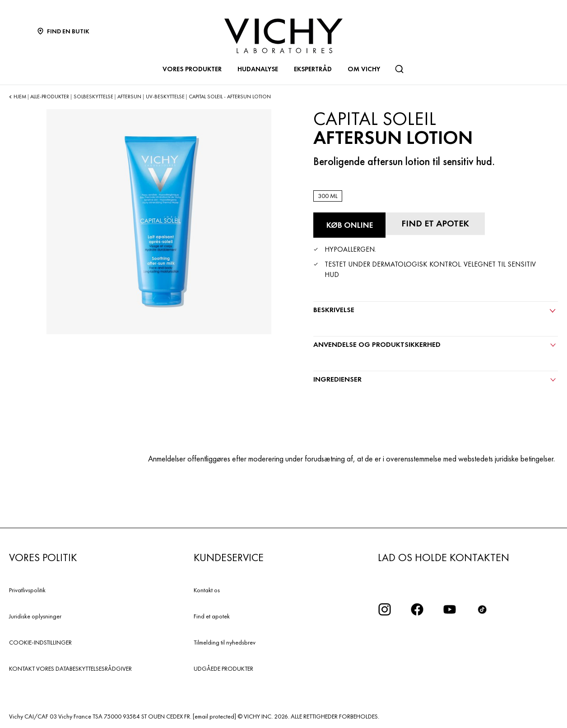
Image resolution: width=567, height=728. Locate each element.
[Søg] (399, 69)
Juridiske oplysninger (35, 616)
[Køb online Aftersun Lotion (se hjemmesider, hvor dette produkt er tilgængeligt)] (349, 225)
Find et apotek (212, 616)
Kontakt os (207, 590)
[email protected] (214, 716)
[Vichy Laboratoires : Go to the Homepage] (283, 36)
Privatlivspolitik (27, 590)
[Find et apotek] (435, 224)
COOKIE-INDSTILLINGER (40, 642)
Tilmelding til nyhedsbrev (225, 642)
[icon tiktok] (482, 609)
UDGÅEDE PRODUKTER (223, 668)
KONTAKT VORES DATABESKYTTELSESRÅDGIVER (70, 668)
